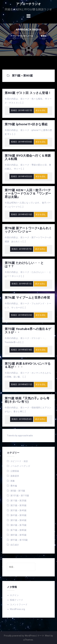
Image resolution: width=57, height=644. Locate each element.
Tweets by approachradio (20, 436)
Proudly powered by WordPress (20, 636)
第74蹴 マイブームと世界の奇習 (27, 298)
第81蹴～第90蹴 (18, 535)
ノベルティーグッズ (20, 466)
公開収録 (15, 471)
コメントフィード (19, 604)
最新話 (44, 36)
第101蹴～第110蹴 (20, 496)
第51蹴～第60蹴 (18, 520)
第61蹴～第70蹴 (18, 525)
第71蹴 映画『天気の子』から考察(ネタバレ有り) (27, 400)
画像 (13, 481)
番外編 (14, 486)
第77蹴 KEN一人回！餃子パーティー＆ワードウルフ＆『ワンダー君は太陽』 (28, 193)
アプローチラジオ (28, 4)
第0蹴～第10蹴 (18, 491)
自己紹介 (15, 545)
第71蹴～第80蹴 (18, 530)
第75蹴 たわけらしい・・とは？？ (24, 265)
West (47, 636)
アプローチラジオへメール (22, 36)
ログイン (14, 595)
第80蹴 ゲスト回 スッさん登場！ (28, 93)
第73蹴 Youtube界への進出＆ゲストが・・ (28, 331)
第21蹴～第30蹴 (18, 505)
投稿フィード (17, 600)
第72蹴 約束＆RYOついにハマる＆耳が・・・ (28, 365)
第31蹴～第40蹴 (18, 510)
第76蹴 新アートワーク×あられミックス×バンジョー (28, 230)
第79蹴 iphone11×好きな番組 (26, 124)
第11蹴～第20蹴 (18, 501)
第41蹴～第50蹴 (18, 515)
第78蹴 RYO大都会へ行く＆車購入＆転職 (28, 157)
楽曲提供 (15, 476)
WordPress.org (17, 609)
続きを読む (41, 110)
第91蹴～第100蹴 (19, 540)
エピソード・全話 (19, 461)
